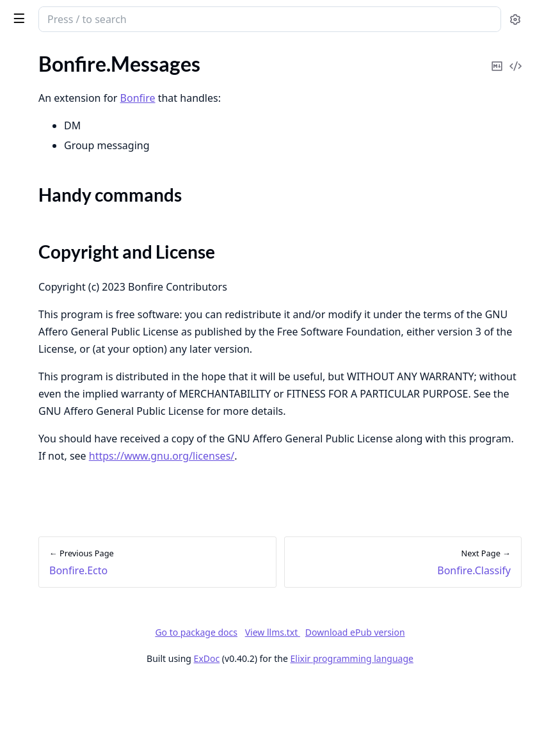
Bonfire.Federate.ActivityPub (73, 354)
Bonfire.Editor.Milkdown (63, 371)
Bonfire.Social (39, 406)
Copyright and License (71, 192)
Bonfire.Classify (44, 215)
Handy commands (62, 177)
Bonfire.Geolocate (49, 302)
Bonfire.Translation (51, 319)
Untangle (29, 588)
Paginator (31, 640)
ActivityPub (35, 519)
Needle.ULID (37, 571)
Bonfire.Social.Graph (54, 423)
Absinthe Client (44, 692)
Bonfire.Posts (39, 440)
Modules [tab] (77, 55)
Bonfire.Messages (48, 155)
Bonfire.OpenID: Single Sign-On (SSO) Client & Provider (91, 267)
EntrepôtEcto (39, 623)
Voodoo (27, 657)
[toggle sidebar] (175, 18)
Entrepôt (29, 605)
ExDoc (303, 709)
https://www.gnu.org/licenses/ (303, 506)
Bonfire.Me (34, 388)
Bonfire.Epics (38, 93)
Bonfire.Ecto (36, 110)
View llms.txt (369, 683)
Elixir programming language (448, 709)
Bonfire (60, 14)
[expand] (179, 78)
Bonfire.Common (47, 76)
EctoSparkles (37, 536)
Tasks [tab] (140, 55)
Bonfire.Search (41, 233)
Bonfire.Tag (33, 457)
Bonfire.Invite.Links (52, 250)
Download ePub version (451, 683)
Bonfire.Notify (40, 475)
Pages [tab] (23, 55)
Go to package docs (292, 683)
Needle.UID (35, 553)
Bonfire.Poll (35, 285)
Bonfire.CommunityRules (65, 336)
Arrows (25, 674)
